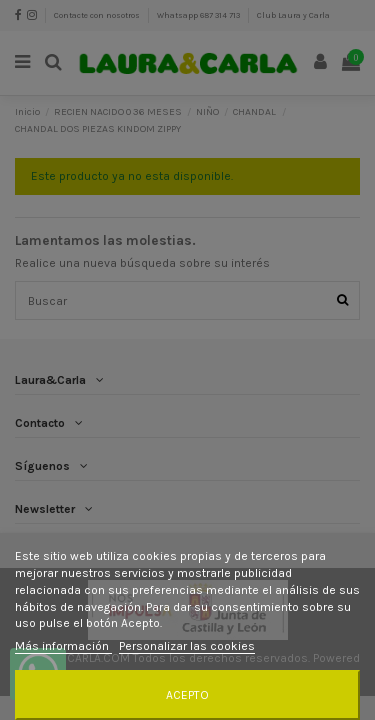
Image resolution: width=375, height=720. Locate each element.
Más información (63, 646)
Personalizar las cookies (187, 646)
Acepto (187, 695)
